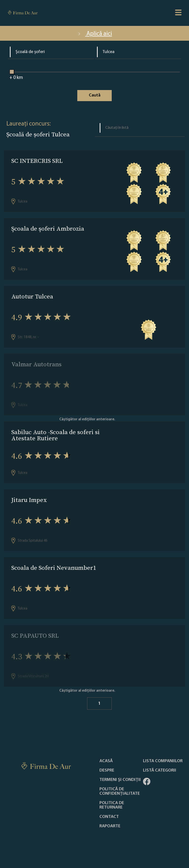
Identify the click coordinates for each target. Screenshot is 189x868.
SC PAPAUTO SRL (35, 636)
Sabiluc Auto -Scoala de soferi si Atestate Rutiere (55, 435)
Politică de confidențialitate (120, 792)
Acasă (106, 761)
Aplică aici (94, 34)
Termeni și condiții (120, 780)
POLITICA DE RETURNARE (112, 805)
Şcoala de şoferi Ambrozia (48, 229)
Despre (107, 771)
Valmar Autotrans (36, 364)
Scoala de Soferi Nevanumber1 (54, 568)
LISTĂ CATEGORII (160, 771)
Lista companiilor (163, 761)
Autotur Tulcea (32, 296)
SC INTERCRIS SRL (37, 161)
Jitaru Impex (29, 500)
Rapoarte (110, 826)
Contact (109, 817)
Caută (95, 95)
